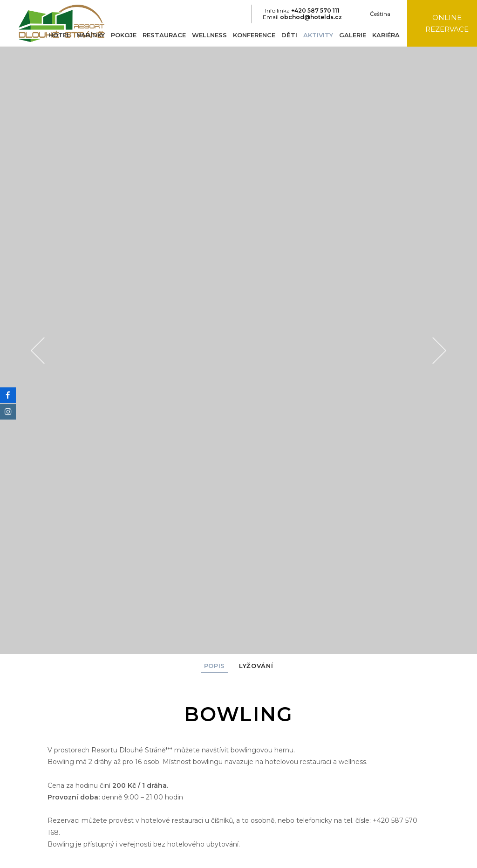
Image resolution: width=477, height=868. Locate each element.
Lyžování (256, 666)
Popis (215, 666)
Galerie (350, 35)
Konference (251, 35)
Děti (286, 35)
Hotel (57, 35)
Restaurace (161, 35)
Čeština (377, 14)
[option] (238, 350)
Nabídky (88, 35)
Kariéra (383, 35)
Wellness (207, 35)
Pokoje (121, 35)
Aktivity (315, 35)
